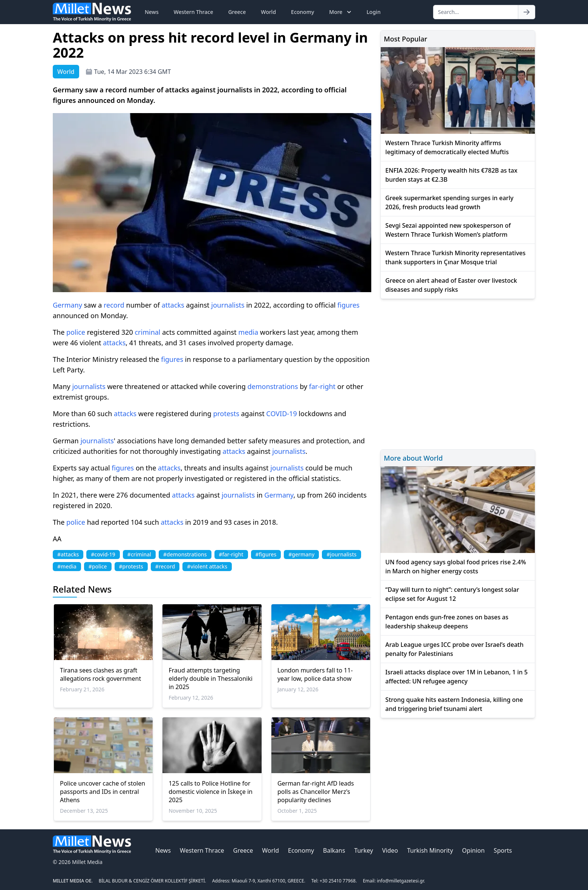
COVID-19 (281, 414)
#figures (266, 554)
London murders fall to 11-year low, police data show (315, 674)
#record (165, 566)
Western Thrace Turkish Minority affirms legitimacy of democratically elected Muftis (447, 147)
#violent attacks (207, 566)
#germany (301, 554)
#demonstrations (185, 554)
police (76, 332)
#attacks (68, 554)
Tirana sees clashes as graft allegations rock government (100, 674)
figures (348, 305)
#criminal (139, 554)
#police (98, 566)
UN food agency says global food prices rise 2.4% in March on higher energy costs (456, 567)
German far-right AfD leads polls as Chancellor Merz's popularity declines (316, 792)
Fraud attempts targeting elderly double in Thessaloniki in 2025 (210, 679)
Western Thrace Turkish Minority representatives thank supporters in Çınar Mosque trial (455, 257)
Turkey (364, 850)
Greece (237, 12)
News (152, 12)
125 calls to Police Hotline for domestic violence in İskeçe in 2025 (210, 792)
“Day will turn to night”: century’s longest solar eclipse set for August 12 (452, 594)
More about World (413, 458)
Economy (302, 12)
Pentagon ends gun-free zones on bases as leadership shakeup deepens (447, 622)
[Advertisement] (458, 373)
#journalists (341, 554)
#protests (131, 566)
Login (373, 12)
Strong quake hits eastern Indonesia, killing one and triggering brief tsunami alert (454, 704)
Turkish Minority (430, 850)
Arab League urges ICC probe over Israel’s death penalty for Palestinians (454, 649)
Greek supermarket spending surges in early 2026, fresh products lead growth (449, 202)
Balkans (334, 850)
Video (390, 850)
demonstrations (273, 386)
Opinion (473, 850)
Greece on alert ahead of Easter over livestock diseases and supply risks (451, 285)
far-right (322, 386)
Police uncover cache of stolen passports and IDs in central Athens (103, 792)
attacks (173, 305)
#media (67, 566)
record (114, 305)
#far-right (231, 554)
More (341, 12)
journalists (228, 305)
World (268, 12)
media (248, 332)
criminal (147, 332)
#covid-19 (103, 554)
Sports (503, 850)
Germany (67, 305)
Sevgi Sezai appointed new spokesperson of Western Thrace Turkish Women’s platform (448, 230)
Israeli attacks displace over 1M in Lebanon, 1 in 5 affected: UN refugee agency (456, 677)
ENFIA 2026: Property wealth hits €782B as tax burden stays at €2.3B (451, 175)
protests (226, 414)
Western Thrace (194, 12)
